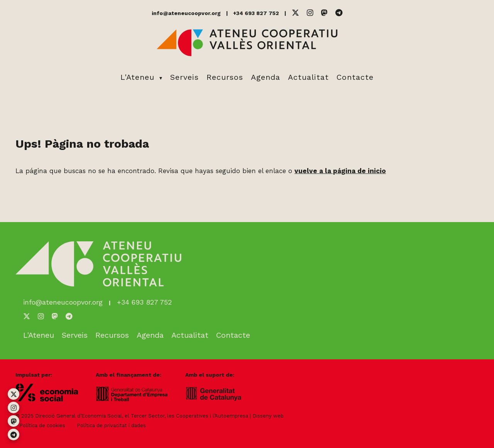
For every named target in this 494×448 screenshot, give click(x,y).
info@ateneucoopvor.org (186, 13)
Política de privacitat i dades (111, 425)
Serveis (184, 77)
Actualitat (308, 77)
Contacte (355, 77)
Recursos (225, 77)
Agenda (266, 77)
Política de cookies (42, 425)
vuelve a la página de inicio (340, 171)
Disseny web (268, 416)
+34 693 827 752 (256, 13)
